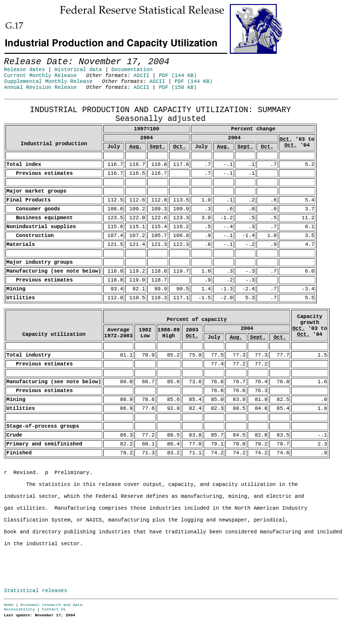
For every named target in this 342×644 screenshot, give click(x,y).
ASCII (141, 76)
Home (9, 605)
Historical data (78, 70)
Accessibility (19, 609)
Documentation (132, 70)
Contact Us (54, 609)
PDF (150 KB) (178, 87)
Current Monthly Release (40, 76)
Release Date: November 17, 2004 (28, 104)
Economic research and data (52, 605)
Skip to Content (16, 55)
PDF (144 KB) (178, 76)
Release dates (24, 70)
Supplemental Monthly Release (48, 81)
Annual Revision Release (40, 87)
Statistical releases (36, 591)
